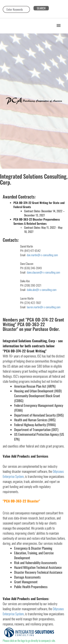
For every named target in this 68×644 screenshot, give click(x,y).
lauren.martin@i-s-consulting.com (43, 307)
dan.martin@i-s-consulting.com (42, 255)
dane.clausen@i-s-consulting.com (43, 272)
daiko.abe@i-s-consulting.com (42, 290)
